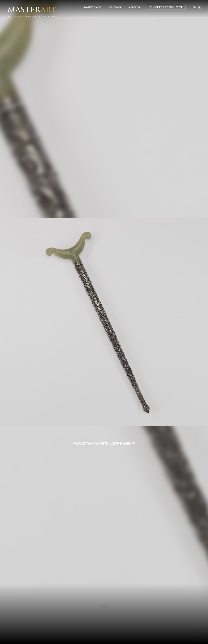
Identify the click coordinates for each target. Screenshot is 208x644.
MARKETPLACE (92, 7)
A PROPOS (134, 7)
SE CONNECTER (174, 7)
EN (194, 7)
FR (199, 7)
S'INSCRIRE (156, 7)
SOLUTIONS (115, 7)
